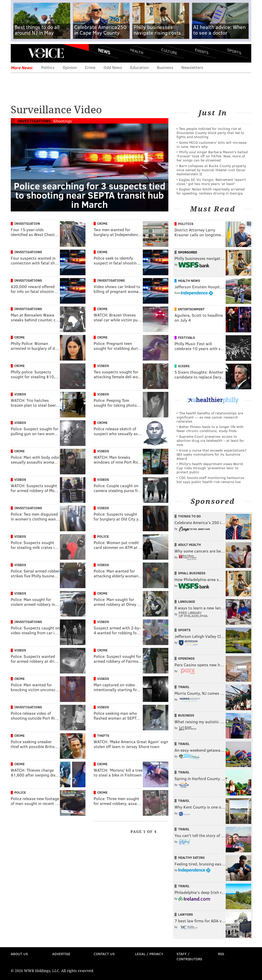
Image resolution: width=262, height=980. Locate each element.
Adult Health (189, 545)
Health (137, 51)
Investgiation (27, 223)
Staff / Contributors (189, 956)
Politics (48, 67)
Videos (103, 366)
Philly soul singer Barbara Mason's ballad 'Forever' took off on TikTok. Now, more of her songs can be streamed (212, 156)
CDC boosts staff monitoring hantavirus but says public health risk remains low (210, 480)
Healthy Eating (191, 857)
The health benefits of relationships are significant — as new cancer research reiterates (210, 417)
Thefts (103, 736)
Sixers (184, 366)
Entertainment (191, 309)
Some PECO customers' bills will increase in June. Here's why (211, 144)
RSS (221, 954)
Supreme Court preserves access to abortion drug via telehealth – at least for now (210, 440)
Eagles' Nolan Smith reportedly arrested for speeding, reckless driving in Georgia (211, 191)
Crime (90, 67)
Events (202, 51)
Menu (19, 53)
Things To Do (189, 516)
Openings (186, 658)
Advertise (61, 954)
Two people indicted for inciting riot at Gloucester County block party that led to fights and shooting (210, 133)
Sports (234, 51)
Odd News (113, 67)
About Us (19, 954)
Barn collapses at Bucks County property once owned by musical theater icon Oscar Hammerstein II (211, 170)
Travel (184, 687)
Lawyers (185, 914)
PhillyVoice (46, 53)
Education (139, 67)
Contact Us (104, 954)
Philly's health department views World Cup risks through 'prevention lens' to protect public (210, 468)
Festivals (187, 338)
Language (187, 601)
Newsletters (192, 67)
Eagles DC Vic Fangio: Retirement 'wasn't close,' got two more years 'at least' (211, 182)
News (104, 51)
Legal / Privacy (149, 954)
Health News (189, 281)
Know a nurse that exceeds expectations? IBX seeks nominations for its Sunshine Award (211, 454)
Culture (169, 51)
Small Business (192, 573)
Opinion (70, 67)
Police (103, 536)
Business (165, 67)
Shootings (63, 121)
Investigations (34, 121)
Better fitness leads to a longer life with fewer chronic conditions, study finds (210, 429)
